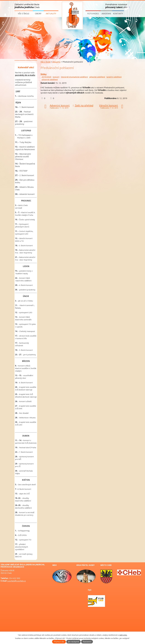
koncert (56, 77)
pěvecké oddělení (97, 77)
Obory (38, 14)
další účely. (123, 635)
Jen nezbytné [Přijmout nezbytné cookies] (73, 642)
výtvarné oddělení (50, 79)
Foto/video (93, 14)
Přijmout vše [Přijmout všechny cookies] (59, 642)
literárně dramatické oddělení (74, 77)
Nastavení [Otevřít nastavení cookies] (87, 642)
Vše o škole (24, 14)
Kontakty (118, 14)
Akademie (106, 14)
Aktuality (51, 14)
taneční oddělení (114, 77)
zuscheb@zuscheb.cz (16, 581)
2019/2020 (46, 77)
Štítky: (44, 74)
